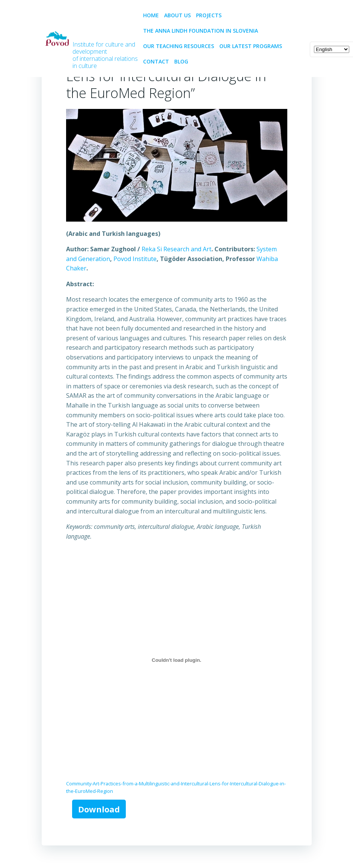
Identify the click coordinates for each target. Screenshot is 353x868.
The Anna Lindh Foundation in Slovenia (200, 31)
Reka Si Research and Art (176, 249)
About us (177, 15)
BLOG (181, 61)
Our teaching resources (178, 46)
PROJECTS (212, 15)
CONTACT (156, 61)
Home (151, 15)
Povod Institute (135, 258)
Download (99, 809)
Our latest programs (250, 46)
